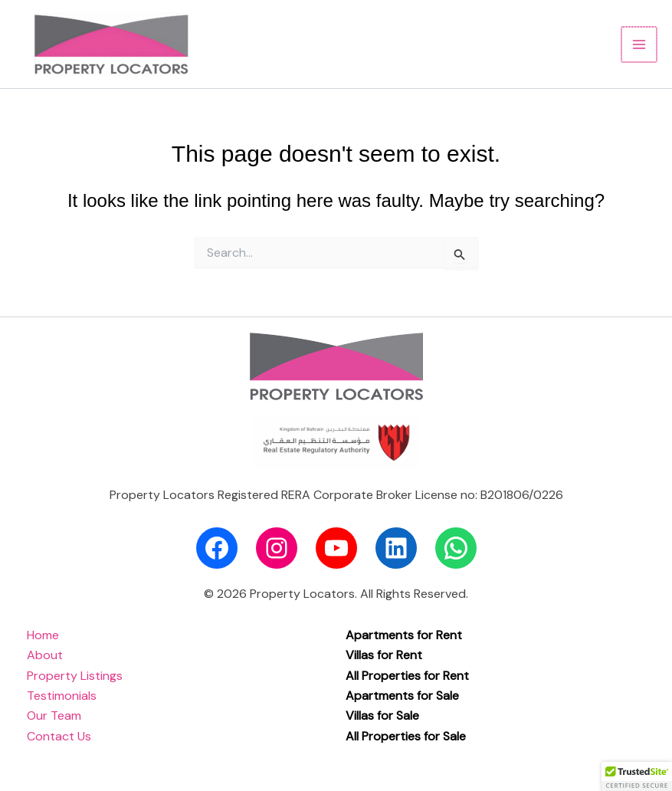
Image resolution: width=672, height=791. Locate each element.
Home (43, 635)
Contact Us (59, 736)
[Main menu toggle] (640, 44)
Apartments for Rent (404, 635)
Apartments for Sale (402, 696)
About (45, 655)
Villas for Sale (382, 716)
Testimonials (62, 696)
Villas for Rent (384, 655)
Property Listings (75, 676)
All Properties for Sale (406, 736)
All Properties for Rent (407, 676)
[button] (637, 776)
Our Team (54, 716)
